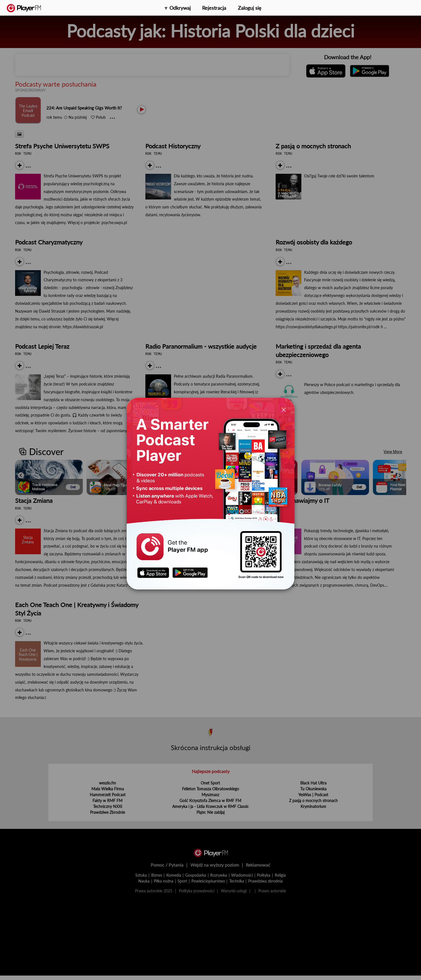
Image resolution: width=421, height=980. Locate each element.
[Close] (284, 410)
